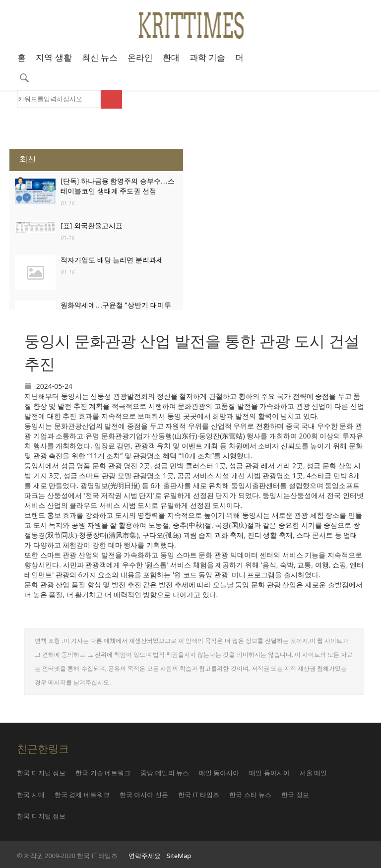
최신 (28, 159)
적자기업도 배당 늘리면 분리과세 (112, 260)
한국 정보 (295, 795)
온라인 (140, 58)
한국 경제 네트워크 (82, 795)
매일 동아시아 (219, 773)
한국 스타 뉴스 (250, 795)
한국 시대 (31, 795)
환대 (171, 58)
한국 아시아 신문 (144, 795)
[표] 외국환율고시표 (92, 226)
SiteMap (179, 856)
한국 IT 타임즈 (199, 795)
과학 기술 (207, 58)
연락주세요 (145, 856)
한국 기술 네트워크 (103, 773)
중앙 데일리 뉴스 (165, 773)
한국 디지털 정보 (41, 773)
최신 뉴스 (100, 58)
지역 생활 (54, 58)
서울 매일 (313, 773)
